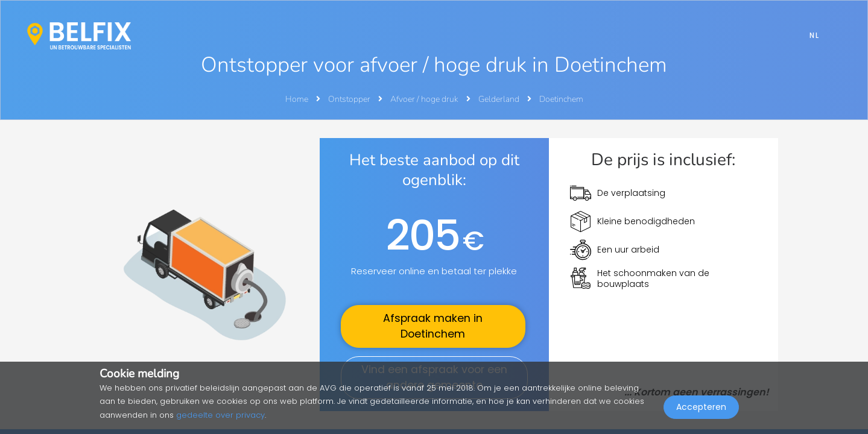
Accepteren (701, 407)
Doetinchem (561, 99)
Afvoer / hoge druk (425, 99)
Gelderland (500, 99)
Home (297, 99)
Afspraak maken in (433, 326)
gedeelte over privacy (220, 415)
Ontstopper (350, 99)
